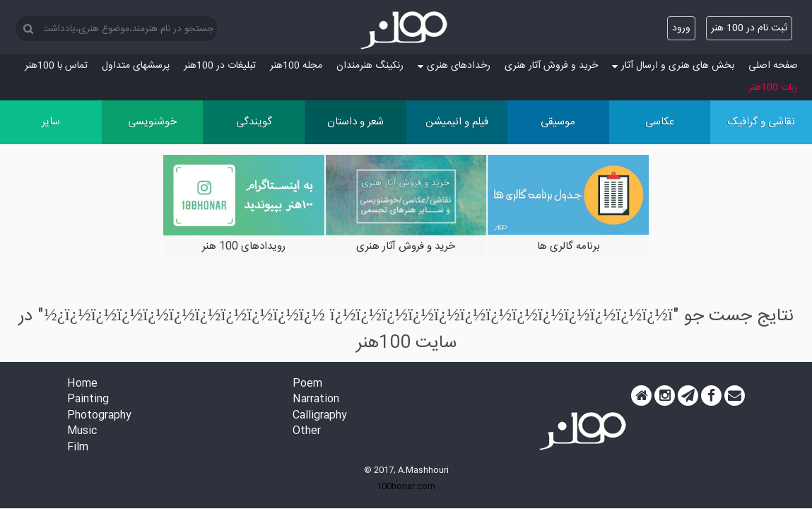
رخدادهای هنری (454, 66)
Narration (316, 400)
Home (82, 384)
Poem (307, 384)
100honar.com (406, 486)
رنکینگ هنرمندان (370, 66)
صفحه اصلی (773, 66)
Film (78, 448)
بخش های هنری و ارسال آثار (673, 66)
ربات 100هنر (773, 88)
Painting (88, 400)
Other (307, 432)
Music (82, 432)
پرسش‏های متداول (136, 66)
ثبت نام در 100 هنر (749, 28)
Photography (99, 416)
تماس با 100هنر (56, 66)
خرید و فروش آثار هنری (551, 66)
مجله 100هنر (296, 66)
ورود (681, 28)
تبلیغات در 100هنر (220, 66)
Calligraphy (320, 416)
